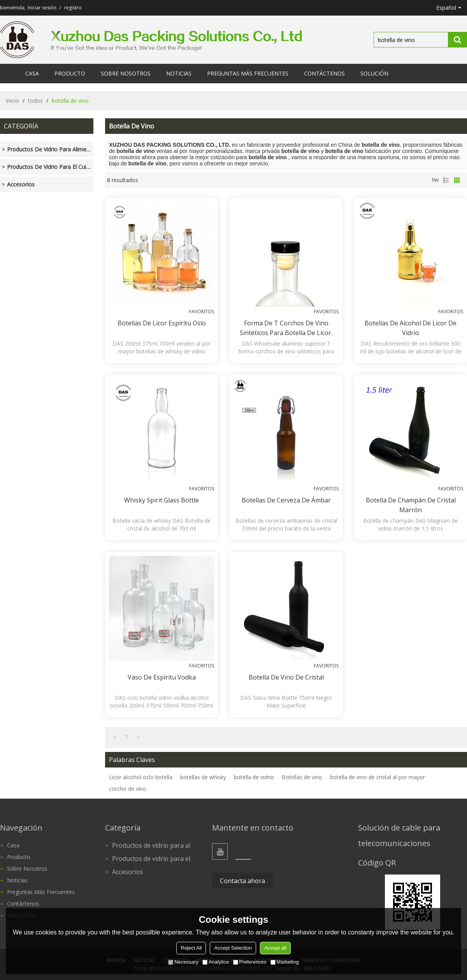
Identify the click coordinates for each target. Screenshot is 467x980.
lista (446, 180)
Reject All (191, 948)
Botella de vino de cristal (286, 677)
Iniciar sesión (42, 8)
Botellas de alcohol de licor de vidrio (411, 328)
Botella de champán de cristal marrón (411, 505)
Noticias (179, 73)
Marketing (285, 962)
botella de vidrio (254, 777)
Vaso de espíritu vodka (162, 677)
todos (35, 101)
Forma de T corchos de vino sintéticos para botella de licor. (286, 328)
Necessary (183, 962)
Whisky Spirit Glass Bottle (162, 500)
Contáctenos (324, 73)
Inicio (12, 101)
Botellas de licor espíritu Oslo (162, 323)
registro (73, 8)
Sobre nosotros (126, 73)
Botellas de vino (302, 777)
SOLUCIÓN (374, 73)
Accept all (275, 948)
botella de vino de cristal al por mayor (377, 777)
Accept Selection (233, 948)
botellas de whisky (203, 777)
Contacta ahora (242, 881)
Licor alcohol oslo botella (141, 777)
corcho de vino (128, 789)
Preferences (250, 962)
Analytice (216, 962)
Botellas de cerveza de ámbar (286, 500)
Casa (32, 73)
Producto (70, 73)
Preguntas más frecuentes (248, 73)
